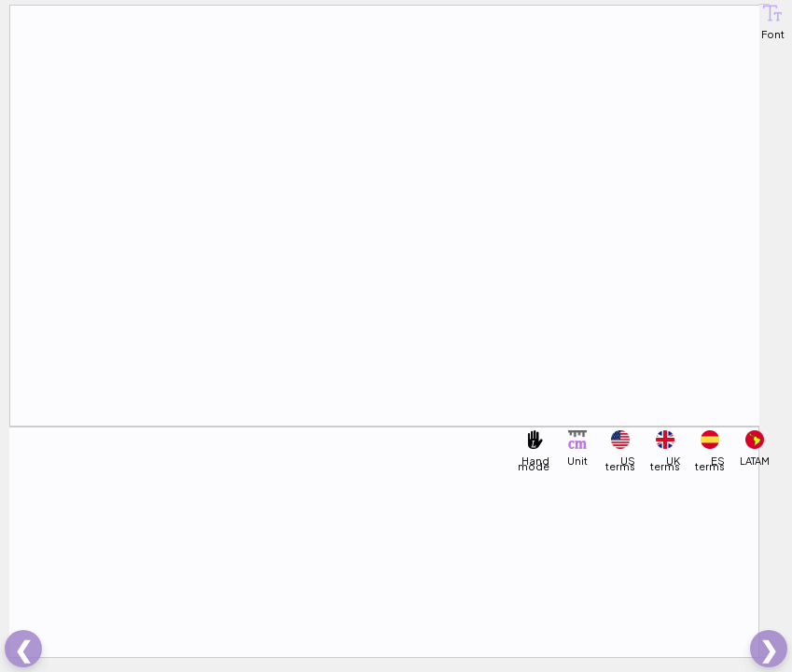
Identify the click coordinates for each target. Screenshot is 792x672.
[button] (772, 13)
